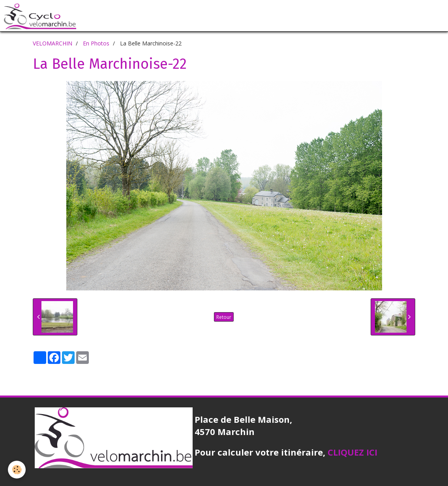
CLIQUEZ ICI (352, 452)
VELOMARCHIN (52, 43)
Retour (224, 317)
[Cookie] (17, 470)
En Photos (96, 43)
